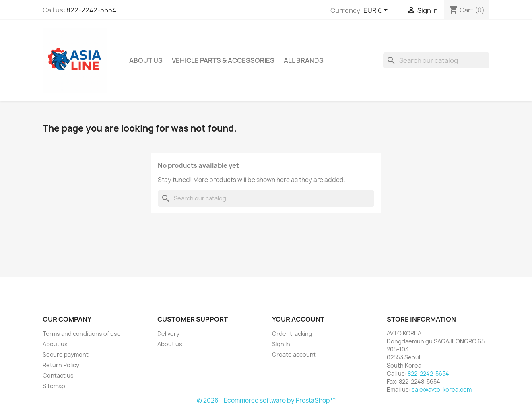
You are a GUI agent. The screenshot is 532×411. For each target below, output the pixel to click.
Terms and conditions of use (82, 334)
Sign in (281, 344)
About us (146, 60)
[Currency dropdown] (377, 11)
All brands (304, 60)
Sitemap (54, 386)
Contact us (58, 375)
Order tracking (292, 334)
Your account (298, 319)
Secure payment (66, 354)
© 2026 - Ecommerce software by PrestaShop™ (266, 400)
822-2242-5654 (91, 10)
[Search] (436, 60)
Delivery (168, 334)
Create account (294, 354)
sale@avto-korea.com (442, 389)
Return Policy (61, 365)
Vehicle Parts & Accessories (223, 60)
